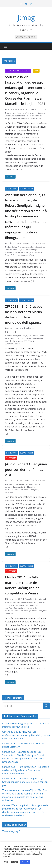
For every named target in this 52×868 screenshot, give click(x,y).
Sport (36, 71)
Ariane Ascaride (24, 247)
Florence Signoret (27, 109)
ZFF (25, 341)
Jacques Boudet (32, 605)
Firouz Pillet (30, 243)
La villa (24, 487)
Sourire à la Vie (35, 118)
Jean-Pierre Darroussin (14, 252)
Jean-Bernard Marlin (36, 336)
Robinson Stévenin (28, 255)
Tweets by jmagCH (12, 831)
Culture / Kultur (27, 189)
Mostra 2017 (11, 458)
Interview (42, 113)
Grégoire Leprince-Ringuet (28, 250)
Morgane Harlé (11, 118)
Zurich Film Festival (12, 344)
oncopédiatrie (23, 118)
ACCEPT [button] (25, 862)
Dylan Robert (12, 336)
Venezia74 (9, 492)
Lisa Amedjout (37, 338)
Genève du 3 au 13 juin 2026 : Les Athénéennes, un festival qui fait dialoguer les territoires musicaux (26, 735)
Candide (41, 603)
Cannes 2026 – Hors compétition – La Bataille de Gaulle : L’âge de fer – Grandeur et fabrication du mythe (26, 770)
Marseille (38, 116)
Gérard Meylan (11, 250)
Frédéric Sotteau (31, 113)
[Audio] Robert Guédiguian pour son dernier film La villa (26, 469)
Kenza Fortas (26, 338)
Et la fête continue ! (39, 247)
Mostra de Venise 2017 (14, 490)
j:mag (26, 17)
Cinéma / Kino (11, 189)
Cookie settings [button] (11, 862)
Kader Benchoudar (12, 338)
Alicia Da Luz (12, 247)
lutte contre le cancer (26, 116)
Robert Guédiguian (12, 255)
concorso (9, 487)
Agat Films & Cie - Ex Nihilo (18, 484)
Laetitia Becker (11, 116)
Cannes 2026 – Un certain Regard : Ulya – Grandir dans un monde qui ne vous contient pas (25, 782)
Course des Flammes (15, 113)
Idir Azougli (23, 336)
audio (31, 484)
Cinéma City (39, 484)
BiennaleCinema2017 (29, 603)
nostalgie (27, 611)
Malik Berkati (31, 328)
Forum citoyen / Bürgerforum (18, 71)
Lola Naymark (29, 252)
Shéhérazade (18, 341)
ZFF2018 (31, 341)
